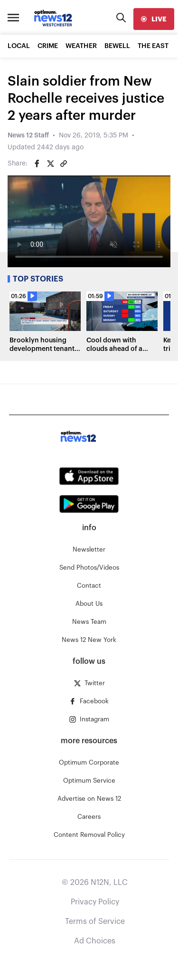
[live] (154, 19)
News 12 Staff (28, 136)
